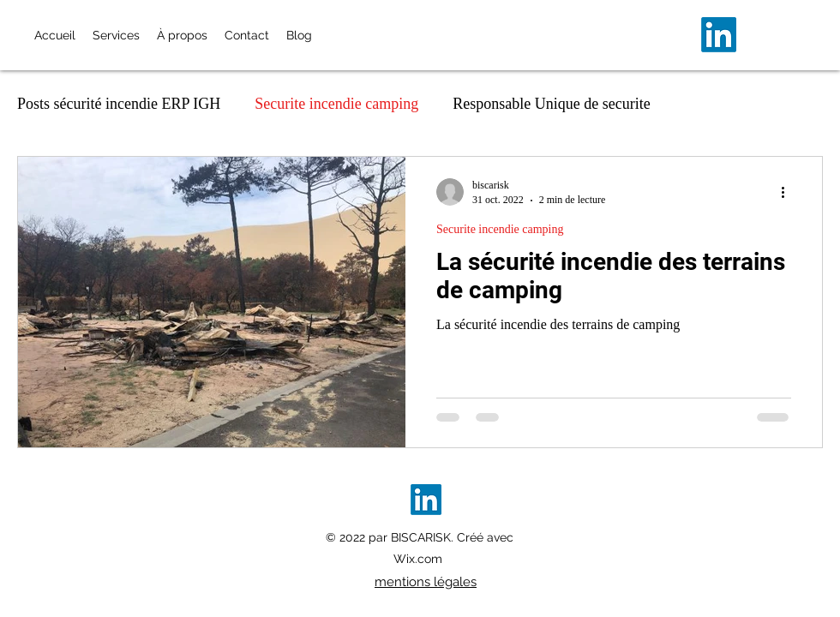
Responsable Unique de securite (551, 104)
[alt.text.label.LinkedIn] (719, 35)
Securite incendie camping (336, 104)
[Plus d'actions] (789, 192)
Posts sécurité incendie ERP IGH (119, 104)
